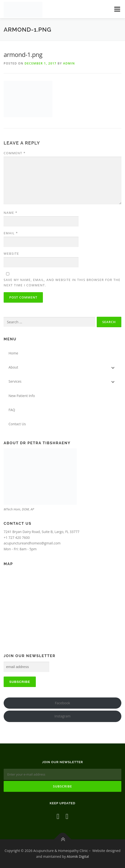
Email (11, 233)
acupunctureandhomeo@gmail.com (32, 543)
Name (10, 213)
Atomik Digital (78, 856)
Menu (117, 9)
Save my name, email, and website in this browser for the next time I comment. (62, 282)
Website (11, 253)
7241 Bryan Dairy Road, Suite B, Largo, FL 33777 (42, 532)
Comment (15, 153)
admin (69, 63)
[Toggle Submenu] (113, 367)
